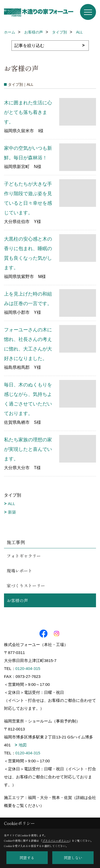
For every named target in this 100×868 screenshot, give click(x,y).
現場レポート (19, 571)
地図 (23, 745)
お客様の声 (17, 600)
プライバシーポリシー (56, 841)
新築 (12, 512)
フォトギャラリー (24, 556)
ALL (12, 504)
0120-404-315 (28, 668)
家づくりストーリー (26, 585)
